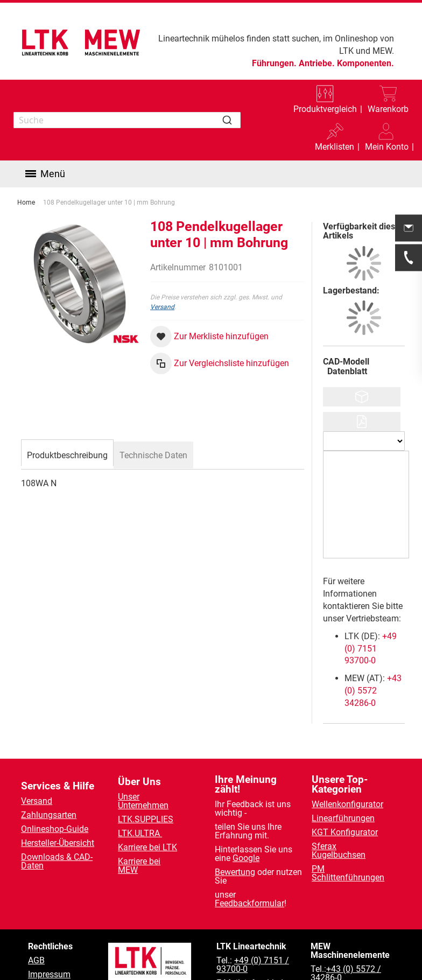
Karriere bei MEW (139, 866)
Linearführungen (343, 818)
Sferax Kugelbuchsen (339, 850)
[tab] (67, 454)
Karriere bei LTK (147, 847)
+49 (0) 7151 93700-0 (371, 649)
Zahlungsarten (49, 815)
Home (26, 202)
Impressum (49, 974)
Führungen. (274, 63)
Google (246, 858)
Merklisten (335, 147)
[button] (387, 139)
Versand (162, 307)
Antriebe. (317, 63)
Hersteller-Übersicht (58, 843)
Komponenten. (365, 63)
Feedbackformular (249, 903)
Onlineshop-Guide (55, 829)
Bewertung (235, 872)
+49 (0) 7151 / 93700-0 (253, 965)
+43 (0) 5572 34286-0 (373, 691)
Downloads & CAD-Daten (57, 861)
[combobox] (127, 120)
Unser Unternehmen (143, 801)
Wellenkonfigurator (347, 804)
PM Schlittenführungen (348, 873)
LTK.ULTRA (140, 833)
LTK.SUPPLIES (146, 819)
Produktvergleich (325, 109)
